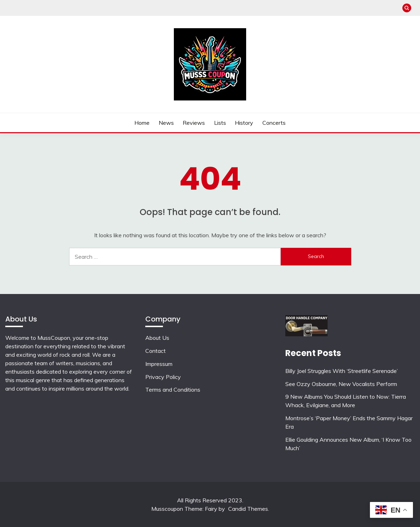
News (166, 123)
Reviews (194, 123)
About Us (157, 338)
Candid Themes (248, 509)
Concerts (274, 123)
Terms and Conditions (173, 390)
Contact (156, 351)
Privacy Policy (163, 377)
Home (142, 123)
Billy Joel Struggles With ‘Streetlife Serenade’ (342, 371)
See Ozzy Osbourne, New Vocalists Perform (341, 384)
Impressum (159, 364)
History (244, 123)
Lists (220, 123)
